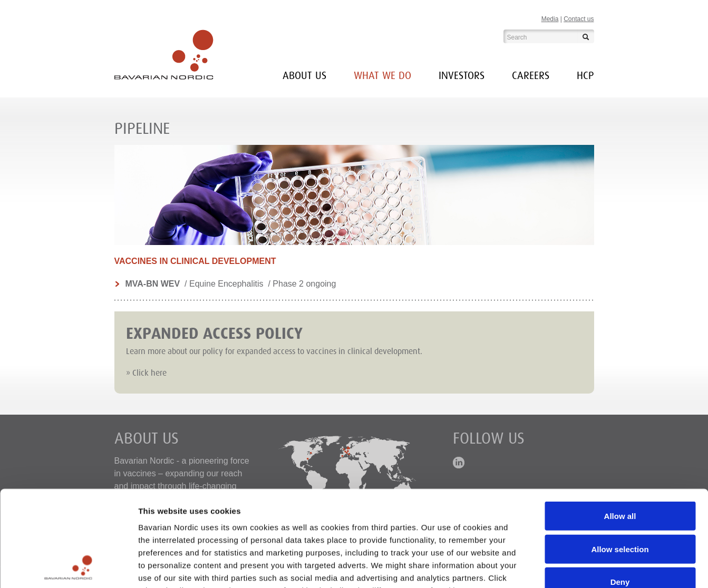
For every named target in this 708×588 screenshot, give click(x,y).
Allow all (620, 427)
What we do (382, 76)
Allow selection (620, 459)
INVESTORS (462, 76)
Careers (531, 76)
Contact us (579, 19)
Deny (620, 492)
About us (304, 76)
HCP (585, 76)
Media (550, 19)
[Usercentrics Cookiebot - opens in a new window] (68, 567)
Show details (553, 567)
